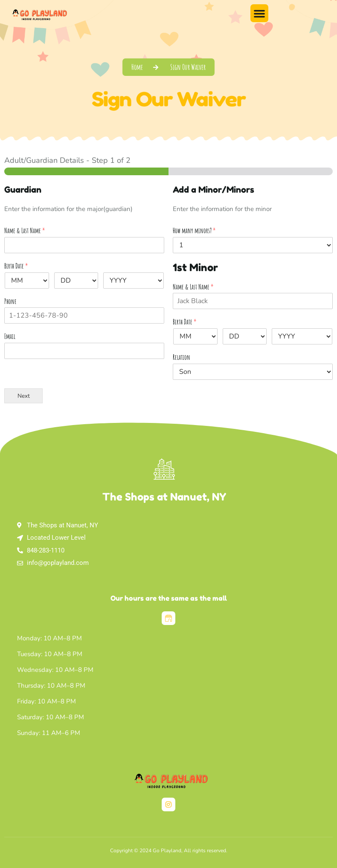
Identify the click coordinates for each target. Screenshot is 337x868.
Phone (10, 301)
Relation (182, 357)
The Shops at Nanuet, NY (164, 497)
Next (24, 396)
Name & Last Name (25, 231)
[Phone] (84, 315)
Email (10, 336)
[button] (259, 13)
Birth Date (16, 266)
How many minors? (194, 231)
